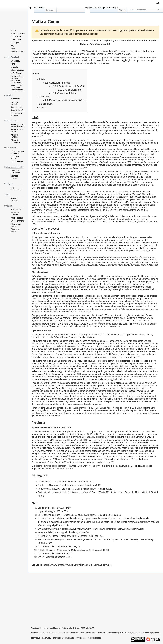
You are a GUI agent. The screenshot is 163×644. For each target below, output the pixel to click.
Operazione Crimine (135, 335)
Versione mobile (94, 638)
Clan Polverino (62, 177)
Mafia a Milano (82, 489)
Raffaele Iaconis (91, 296)
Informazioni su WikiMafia (64, 638)
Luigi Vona (137, 408)
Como (91, 321)
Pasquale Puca (65, 182)
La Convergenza (62, 482)
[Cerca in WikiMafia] (144, 10)
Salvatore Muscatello (42, 364)
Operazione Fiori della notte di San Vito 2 (98, 210)
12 (112, 461)
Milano (127, 54)
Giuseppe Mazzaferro (87, 248)
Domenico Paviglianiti (75, 194)
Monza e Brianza (113, 54)
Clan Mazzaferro (41, 276)
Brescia (65, 248)
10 (54, 450)
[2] (75, 529)
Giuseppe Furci (88, 410)
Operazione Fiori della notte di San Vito (64, 207)
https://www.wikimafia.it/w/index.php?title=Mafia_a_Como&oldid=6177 (78, 565)
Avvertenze (81, 638)
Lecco (92, 54)
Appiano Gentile (67, 321)
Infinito (149, 335)
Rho (59, 324)
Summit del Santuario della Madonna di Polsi (87, 287)
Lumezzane (136, 321)
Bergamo (131, 262)
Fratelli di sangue (68, 485)
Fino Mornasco (102, 321)
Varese (100, 54)
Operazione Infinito (92, 346)
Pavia (73, 248)
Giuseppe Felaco (128, 174)
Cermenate (81, 321)
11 (68, 456)
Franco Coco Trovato (139, 197)
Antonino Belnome (64, 344)
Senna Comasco (70, 324)
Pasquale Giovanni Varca (44, 383)
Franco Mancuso (69, 459)
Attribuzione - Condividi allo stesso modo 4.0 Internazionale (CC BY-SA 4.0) (100, 633)
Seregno (84, 324)
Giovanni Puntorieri (97, 194)
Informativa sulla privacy (41, 638)
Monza (45, 324)
